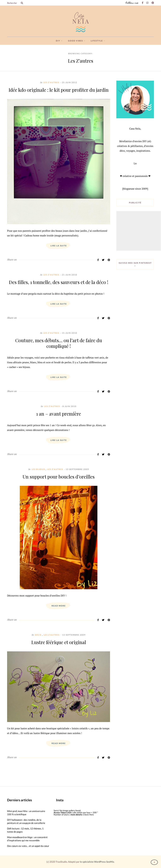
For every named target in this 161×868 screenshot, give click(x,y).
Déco (38, 635)
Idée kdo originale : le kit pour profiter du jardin (59, 90)
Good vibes (75, 41)
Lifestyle (97, 41)
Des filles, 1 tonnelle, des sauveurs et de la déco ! (59, 282)
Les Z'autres (51, 82)
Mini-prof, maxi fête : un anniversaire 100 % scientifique (26, 813)
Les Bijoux (38, 469)
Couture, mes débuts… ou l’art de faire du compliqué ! (59, 343)
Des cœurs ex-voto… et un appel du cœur (28, 846)
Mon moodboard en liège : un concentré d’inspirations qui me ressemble (27, 839)
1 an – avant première (59, 414)
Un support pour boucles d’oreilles (59, 477)
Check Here (88, 815)
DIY (58, 41)
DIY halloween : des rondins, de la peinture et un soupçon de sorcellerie (26, 821)
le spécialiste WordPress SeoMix (97, 862)
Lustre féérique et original (59, 642)
